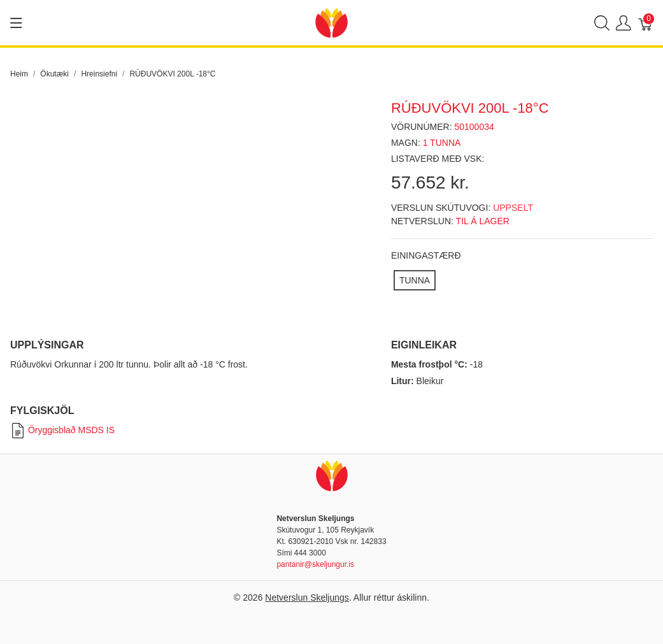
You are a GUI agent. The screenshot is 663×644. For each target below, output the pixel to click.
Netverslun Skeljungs (307, 597)
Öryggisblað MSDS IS (62, 430)
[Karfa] (646, 23)
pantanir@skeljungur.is (315, 564)
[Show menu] (16, 23)
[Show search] (602, 23)
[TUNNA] (415, 280)
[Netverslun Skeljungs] (331, 22)
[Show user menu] (624, 23)
